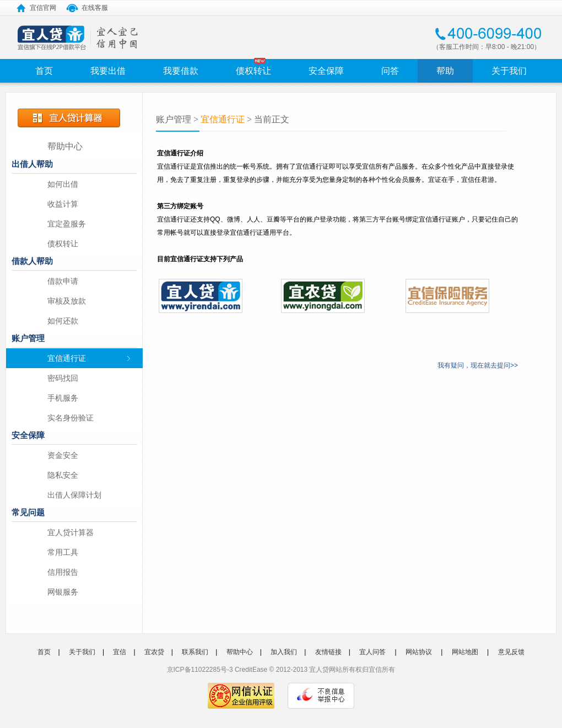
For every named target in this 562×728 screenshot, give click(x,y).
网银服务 (63, 592)
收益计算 (63, 204)
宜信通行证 (67, 358)
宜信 (120, 652)
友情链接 (328, 652)
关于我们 (509, 71)
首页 (44, 71)
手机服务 (63, 398)
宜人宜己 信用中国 (78, 38)
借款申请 (63, 281)
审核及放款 (67, 301)
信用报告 (63, 572)
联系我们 (195, 652)
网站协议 (419, 652)
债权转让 (253, 71)
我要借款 (181, 71)
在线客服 (87, 7)
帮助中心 (65, 146)
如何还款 (63, 321)
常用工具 (63, 552)
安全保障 (326, 71)
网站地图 (465, 652)
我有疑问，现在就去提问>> (478, 365)
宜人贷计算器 (71, 532)
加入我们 (284, 652)
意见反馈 (511, 652)
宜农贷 (154, 652)
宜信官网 (36, 7)
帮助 (445, 71)
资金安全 (63, 455)
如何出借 (63, 184)
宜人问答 (372, 652)
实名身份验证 (71, 418)
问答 (390, 71)
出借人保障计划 (74, 495)
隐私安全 (63, 475)
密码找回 (63, 378)
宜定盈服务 (67, 224)
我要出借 (108, 71)
